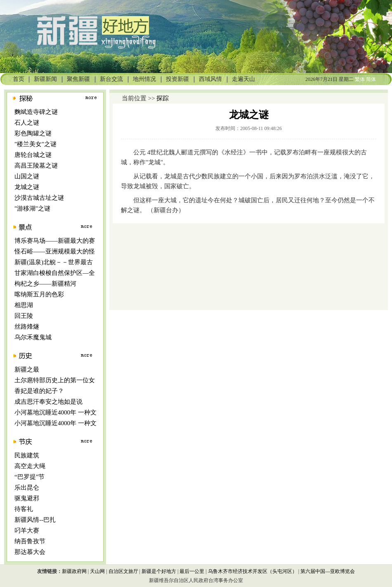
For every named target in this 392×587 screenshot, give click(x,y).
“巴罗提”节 (30, 477)
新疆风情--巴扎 (35, 520)
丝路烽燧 (27, 327)
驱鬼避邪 (27, 498)
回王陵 (24, 316)
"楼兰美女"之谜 (35, 144)
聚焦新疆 (78, 79)
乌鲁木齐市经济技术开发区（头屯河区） (253, 571)
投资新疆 (177, 79)
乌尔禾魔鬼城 (33, 337)
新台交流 (111, 79)
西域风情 (210, 79)
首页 (19, 79)
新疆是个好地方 (159, 571)
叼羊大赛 (27, 530)
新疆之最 (27, 369)
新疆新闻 (45, 79)
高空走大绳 (30, 466)
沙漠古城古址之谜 (39, 198)
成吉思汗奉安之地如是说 (48, 402)
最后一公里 (192, 571)
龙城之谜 (27, 187)
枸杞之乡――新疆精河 (45, 284)
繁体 (360, 79)
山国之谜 (27, 176)
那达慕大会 (30, 552)
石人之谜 (27, 123)
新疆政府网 (74, 571)
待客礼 (24, 509)
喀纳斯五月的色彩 (39, 294)
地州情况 (144, 79)
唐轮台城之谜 (33, 155)
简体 (371, 79)
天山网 (97, 571)
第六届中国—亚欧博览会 (328, 571)
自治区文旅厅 (123, 571)
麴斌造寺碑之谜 (36, 112)
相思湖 (24, 305)
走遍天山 (243, 79)
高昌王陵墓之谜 (36, 166)
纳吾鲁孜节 (30, 541)
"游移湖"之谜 (32, 208)
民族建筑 (27, 455)
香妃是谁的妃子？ (39, 391)
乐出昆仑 (27, 488)
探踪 (163, 98)
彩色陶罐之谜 (33, 133)
